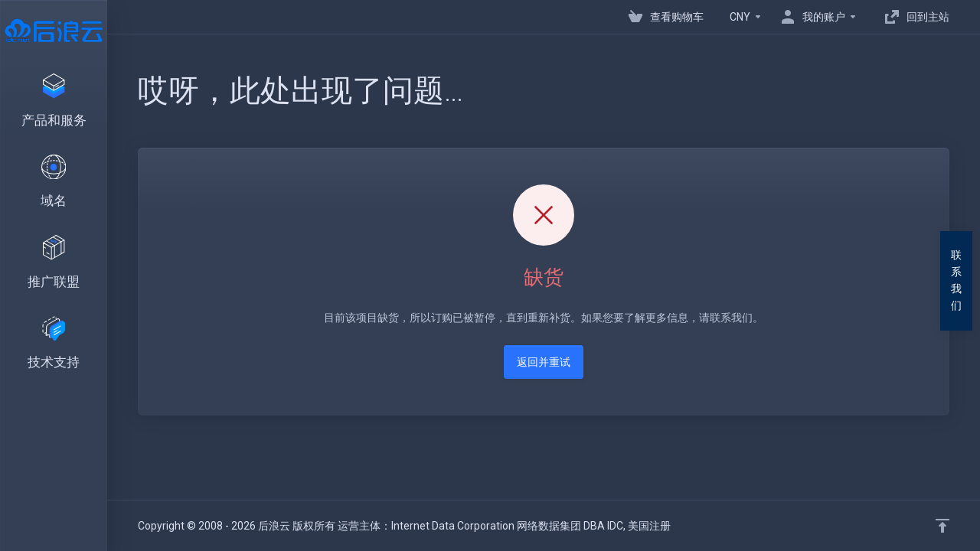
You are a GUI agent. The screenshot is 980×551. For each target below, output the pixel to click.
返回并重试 (544, 362)
